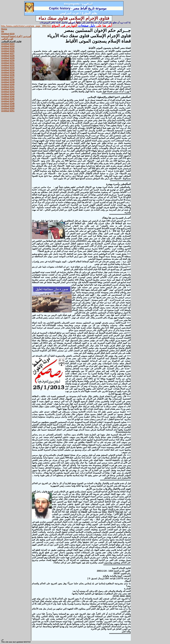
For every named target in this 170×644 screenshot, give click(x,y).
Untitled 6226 (8, 51)
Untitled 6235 (8, 73)
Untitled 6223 (8, 44)
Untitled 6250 (8, 109)
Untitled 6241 (8, 87)
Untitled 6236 (8, 75)
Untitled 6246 (8, 99)
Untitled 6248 (8, 104)
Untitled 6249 (8, 106)
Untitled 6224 (8, 46)
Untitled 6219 (8, 34)
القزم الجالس (7, 39)
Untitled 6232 (8, 65)
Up (3, 31)
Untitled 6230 (8, 61)
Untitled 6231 (8, 63)
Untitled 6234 (8, 70)
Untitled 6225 (8, 49)
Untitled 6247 (8, 101)
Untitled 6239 (8, 82)
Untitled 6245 (8, 97)
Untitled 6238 (8, 80)
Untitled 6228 (8, 56)
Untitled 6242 (8, 89)
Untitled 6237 (8, 77)
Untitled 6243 (8, 92)
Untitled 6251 (8, 111)
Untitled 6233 (8, 68)
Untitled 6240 (8, 85)
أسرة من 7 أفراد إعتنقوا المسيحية (16, 36)
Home (4, 29)
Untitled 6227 (8, 53)
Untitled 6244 (8, 94)
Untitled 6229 (8, 58)
